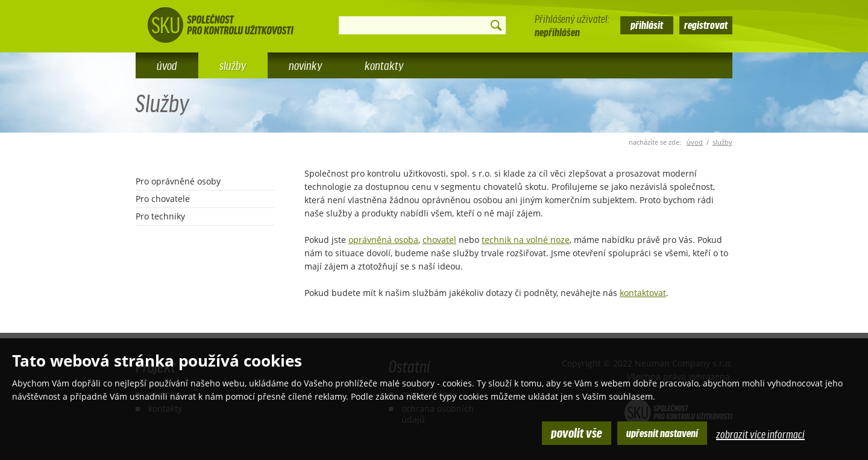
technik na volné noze (526, 240)
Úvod (167, 65)
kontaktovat (643, 293)
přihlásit (647, 24)
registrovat (706, 24)
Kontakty (384, 65)
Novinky (306, 65)
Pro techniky (160, 216)
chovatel (439, 240)
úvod (695, 142)
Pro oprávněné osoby (178, 181)
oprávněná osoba (383, 240)
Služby (722, 142)
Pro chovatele (163, 199)
